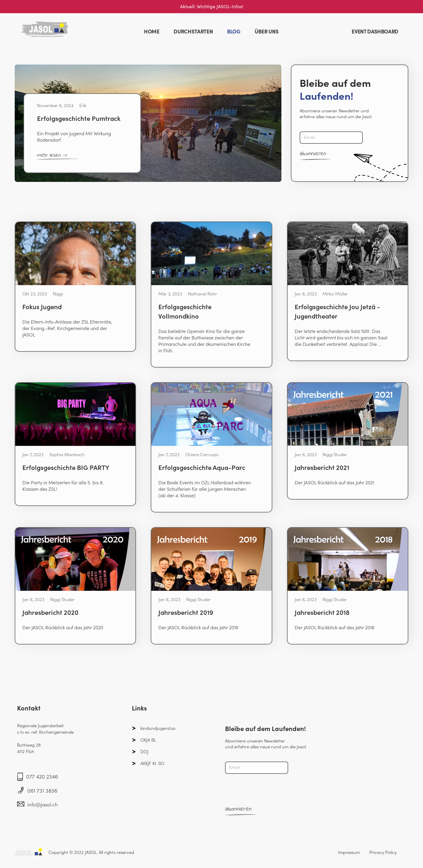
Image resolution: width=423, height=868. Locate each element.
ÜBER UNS (267, 32)
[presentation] (270, 790)
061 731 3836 (42, 791)
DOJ (144, 752)
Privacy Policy (383, 852)
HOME (152, 32)
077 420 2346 (42, 777)
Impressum (349, 852)
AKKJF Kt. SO (152, 763)
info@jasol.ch (43, 805)
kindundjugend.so (158, 728)
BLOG (234, 32)
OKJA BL (148, 740)
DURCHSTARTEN (193, 32)
